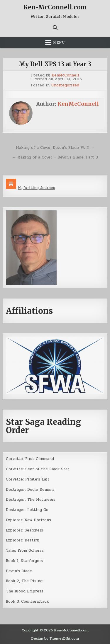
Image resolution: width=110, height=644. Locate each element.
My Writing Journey (36, 188)
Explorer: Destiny (23, 540)
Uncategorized (65, 85)
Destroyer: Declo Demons (30, 490)
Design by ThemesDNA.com (55, 638)
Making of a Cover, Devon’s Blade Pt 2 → (55, 148)
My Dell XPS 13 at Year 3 (55, 64)
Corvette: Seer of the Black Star (38, 469)
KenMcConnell (65, 75)
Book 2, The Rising (24, 581)
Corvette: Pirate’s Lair (28, 479)
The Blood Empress (25, 591)
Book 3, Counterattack (27, 602)
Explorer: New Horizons (28, 520)
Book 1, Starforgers (24, 561)
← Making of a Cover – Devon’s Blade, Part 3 (55, 157)
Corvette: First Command (30, 459)
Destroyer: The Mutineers (31, 500)
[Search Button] (55, 28)
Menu (59, 42)
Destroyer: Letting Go (27, 510)
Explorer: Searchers (24, 530)
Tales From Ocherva (25, 551)
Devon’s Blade (19, 571)
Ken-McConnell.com (55, 7)
